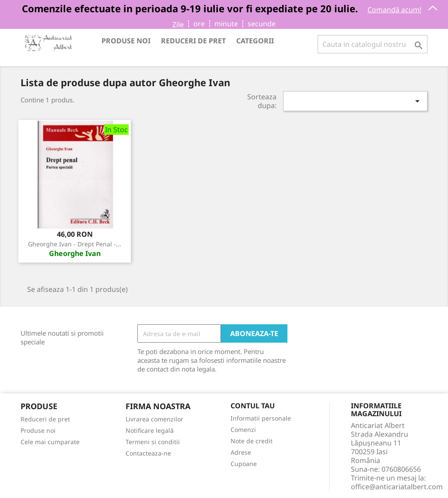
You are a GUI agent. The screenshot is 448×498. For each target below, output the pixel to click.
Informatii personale (261, 418)
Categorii (255, 41)
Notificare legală (150, 430)
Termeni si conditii (153, 442)
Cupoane (244, 464)
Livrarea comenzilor (154, 419)
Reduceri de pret (193, 41)
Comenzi (243, 430)
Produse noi (126, 41)
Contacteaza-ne (148, 453)
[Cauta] (373, 44)
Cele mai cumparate (50, 442)
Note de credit (252, 441)
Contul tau (253, 406)
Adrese (241, 452)
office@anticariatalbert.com (397, 487)
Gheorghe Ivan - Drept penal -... (75, 244)
